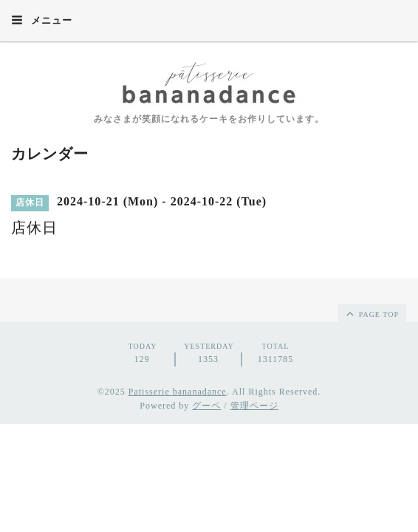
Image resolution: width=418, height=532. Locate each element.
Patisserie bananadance (178, 392)
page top (371, 313)
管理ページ (254, 406)
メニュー (42, 20)
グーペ (206, 406)
